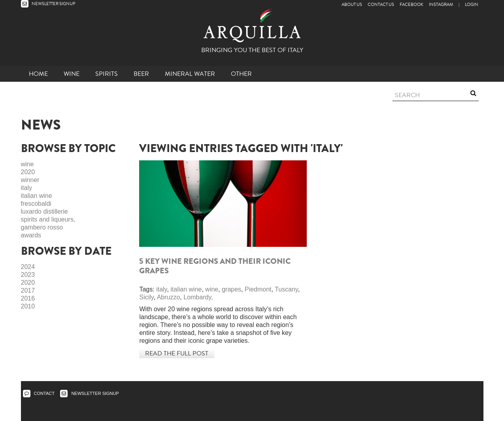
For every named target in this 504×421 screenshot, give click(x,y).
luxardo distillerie (44, 211)
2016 (28, 298)
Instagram (441, 5)
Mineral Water (190, 74)
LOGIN (472, 5)
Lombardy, (198, 297)
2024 (28, 267)
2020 (28, 172)
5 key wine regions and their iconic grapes (215, 266)
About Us (352, 5)
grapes (231, 289)
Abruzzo (169, 297)
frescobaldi (36, 204)
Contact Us (381, 5)
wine (27, 164)
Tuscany (286, 289)
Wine (72, 74)
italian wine (37, 196)
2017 (28, 290)
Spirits (107, 74)
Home (38, 74)
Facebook (412, 5)
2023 (28, 275)
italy (26, 188)
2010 (28, 306)
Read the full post (177, 353)
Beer (141, 74)
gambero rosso (42, 227)
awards (31, 235)
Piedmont (258, 289)
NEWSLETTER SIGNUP (48, 4)
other (241, 74)
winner (30, 180)
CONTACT (39, 393)
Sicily (146, 297)
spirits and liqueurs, (48, 219)
